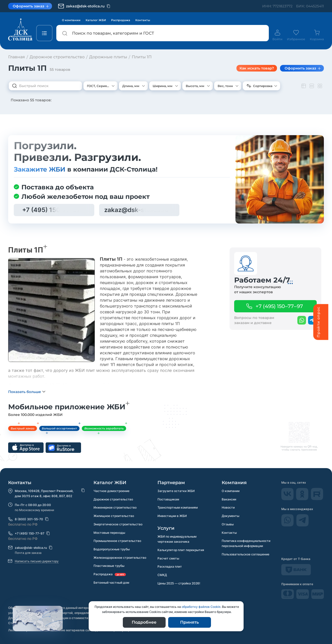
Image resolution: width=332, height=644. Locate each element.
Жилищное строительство (114, 516)
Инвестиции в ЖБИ (172, 516)
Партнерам (171, 483)
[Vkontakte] (288, 499)
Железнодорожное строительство (120, 558)
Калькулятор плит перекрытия (181, 550)
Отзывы (228, 524)
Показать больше (25, 399)
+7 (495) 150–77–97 (279, 306)
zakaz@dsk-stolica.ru (31, 548)
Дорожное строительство (113, 499)
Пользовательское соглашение (245, 555)
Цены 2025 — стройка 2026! (179, 584)
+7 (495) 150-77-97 (30, 533)
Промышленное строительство (117, 541)
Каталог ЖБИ (96, 20)
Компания (234, 483)
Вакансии (229, 499)
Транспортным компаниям (178, 508)
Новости (228, 508)
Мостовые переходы (109, 533)
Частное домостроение (111, 491)
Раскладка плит (170, 567)
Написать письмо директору (37, 561)
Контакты (143, 20)
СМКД (162, 575)
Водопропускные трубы (112, 550)
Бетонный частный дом (111, 583)
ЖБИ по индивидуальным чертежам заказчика (177, 539)
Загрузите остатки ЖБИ (176, 491)
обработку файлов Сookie (201, 607)
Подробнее (144, 622)
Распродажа (121, 20)
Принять (189, 622)
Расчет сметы (168, 559)
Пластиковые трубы (109, 566)
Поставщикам (168, 499)
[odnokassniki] (303, 499)
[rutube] (317, 499)
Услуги (166, 528)
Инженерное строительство (115, 508)
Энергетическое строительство (118, 524)
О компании (71, 20)
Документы (230, 516)
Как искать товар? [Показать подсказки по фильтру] (257, 68)
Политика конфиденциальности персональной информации (246, 544)
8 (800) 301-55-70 (29, 519)
